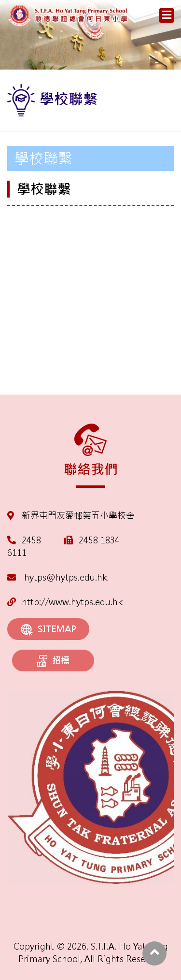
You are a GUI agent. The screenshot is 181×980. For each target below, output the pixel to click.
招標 (53, 661)
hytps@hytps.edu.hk (57, 577)
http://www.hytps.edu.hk (65, 602)
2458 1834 (99, 540)
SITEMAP (49, 630)
